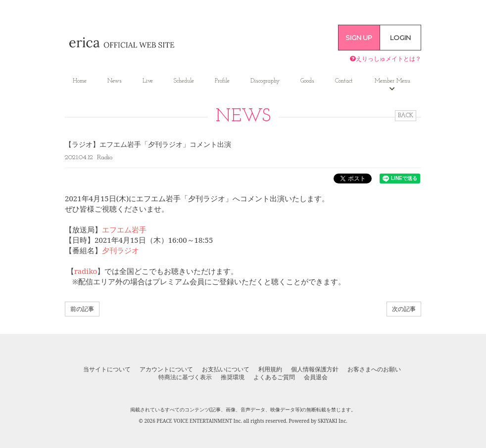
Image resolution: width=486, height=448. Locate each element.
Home (80, 81)
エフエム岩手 (124, 229)
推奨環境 (233, 377)
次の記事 (404, 309)
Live (148, 81)
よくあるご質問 (274, 377)
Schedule (184, 81)
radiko (86, 271)
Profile (222, 81)
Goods (307, 81)
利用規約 (270, 369)
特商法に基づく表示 (185, 377)
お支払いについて (226, 369)
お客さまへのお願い (374, 369)
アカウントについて (166, 369)
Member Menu (392, 85)
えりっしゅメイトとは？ (386, 59)
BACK (406, 116)
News (115, 81)
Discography (265, 81)
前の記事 (82, 309)
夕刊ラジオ (121, 250)
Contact (344, 81)
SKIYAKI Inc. (333, 421)
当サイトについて (107, 369)
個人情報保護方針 (315, 369)
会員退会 (316, 377)
